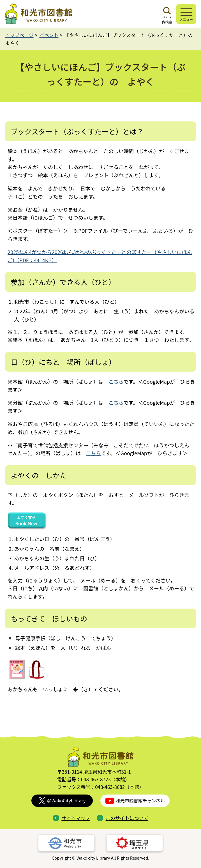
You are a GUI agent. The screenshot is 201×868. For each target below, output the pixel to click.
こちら (116, 381)
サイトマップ (71, 818)
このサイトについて (123, 818)
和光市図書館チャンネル (135, 801)
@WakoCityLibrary (62, 801)
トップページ (19, 35)
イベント (49, 35)
